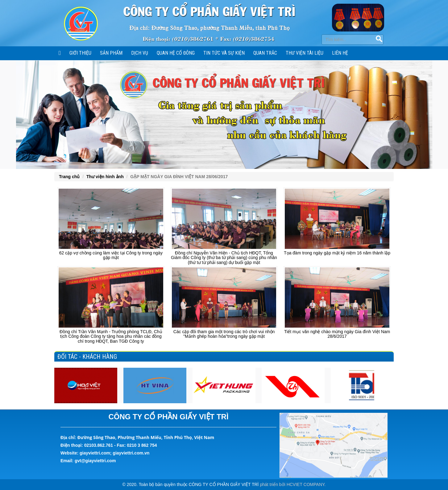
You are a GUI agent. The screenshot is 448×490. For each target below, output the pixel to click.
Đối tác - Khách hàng (87, 357)
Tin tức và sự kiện (224, 53)
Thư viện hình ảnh (105, 177)
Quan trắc (265, 53)
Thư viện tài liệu (305, 53)
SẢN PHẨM (111, 53)
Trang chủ (69, 177)
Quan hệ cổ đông (176, 53)
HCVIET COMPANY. (306, 484)
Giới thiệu (80, 53)
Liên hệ (340, 53)
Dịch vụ (140, 53)
